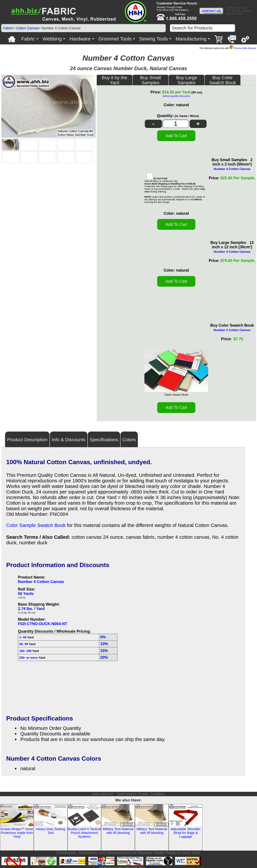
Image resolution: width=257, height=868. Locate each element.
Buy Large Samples (187, 80)
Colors (129, 440)
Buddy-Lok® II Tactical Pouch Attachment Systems (84, 833)
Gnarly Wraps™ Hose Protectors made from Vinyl (17, 833)
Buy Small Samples (151, 80)
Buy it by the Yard (114, 80)
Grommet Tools (115, 39)
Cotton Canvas (27, 28)
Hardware (80, 39)
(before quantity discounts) (176, 96)
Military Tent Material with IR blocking (118, 831)
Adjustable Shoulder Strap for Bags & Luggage (186, 833)
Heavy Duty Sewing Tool (51, 831)
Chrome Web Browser (243, 48)
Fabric (8, 28)
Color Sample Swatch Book (36, 525)
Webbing (52, 39)
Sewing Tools (153, 39)
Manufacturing (191, 39)
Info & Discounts (69, 440)
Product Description (27, 440)
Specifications (104, 440)
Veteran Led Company (151, 867)
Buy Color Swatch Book (223, 80)
